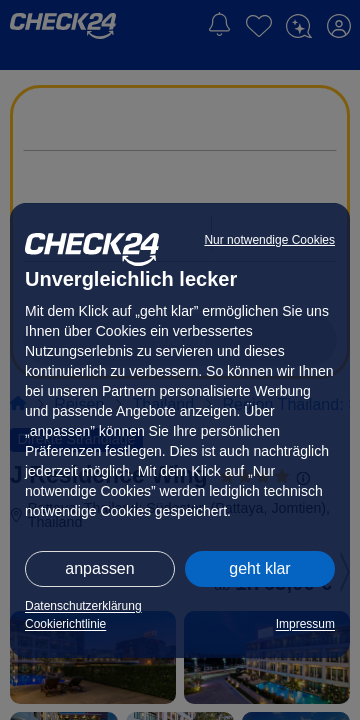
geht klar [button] (259, 568)
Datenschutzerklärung (83, 606)
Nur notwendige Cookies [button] (269, 240)
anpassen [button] (99, 568)
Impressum (305, 624)
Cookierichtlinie (65, 624)
